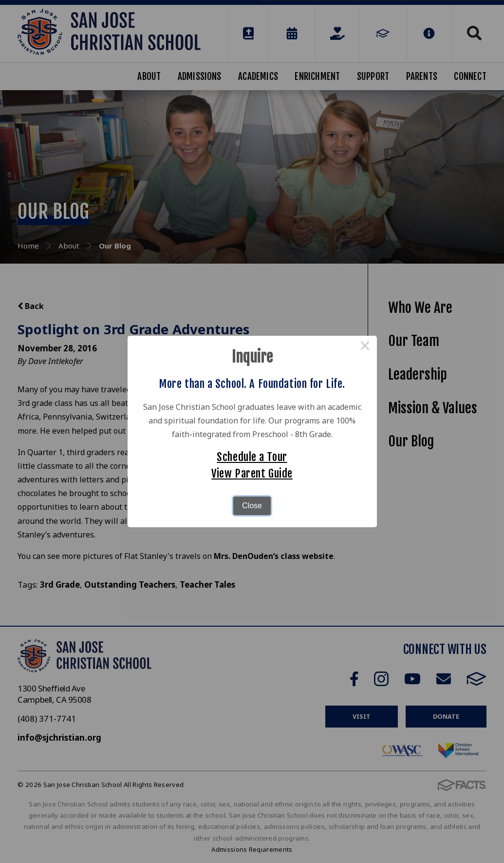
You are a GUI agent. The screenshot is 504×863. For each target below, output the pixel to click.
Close (252, 506)
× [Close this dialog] (365, 347)
